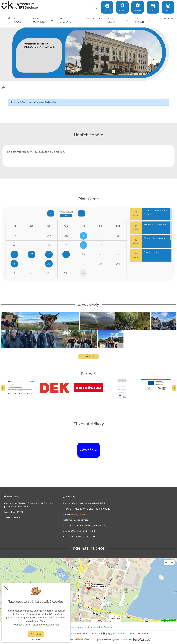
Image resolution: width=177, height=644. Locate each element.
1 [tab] (113, 72)
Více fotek (88, 356)
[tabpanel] (114, 53)
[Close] (166, 102)
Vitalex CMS (126, 640)
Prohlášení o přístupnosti (77, 627)
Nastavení (36, 639)
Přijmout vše (36, 634)
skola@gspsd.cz (79, 514)
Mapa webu (96, 627)
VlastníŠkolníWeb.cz (71, 640)
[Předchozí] (3, 388)
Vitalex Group (120, 634)
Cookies (108, 627)
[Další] (174, 388)
